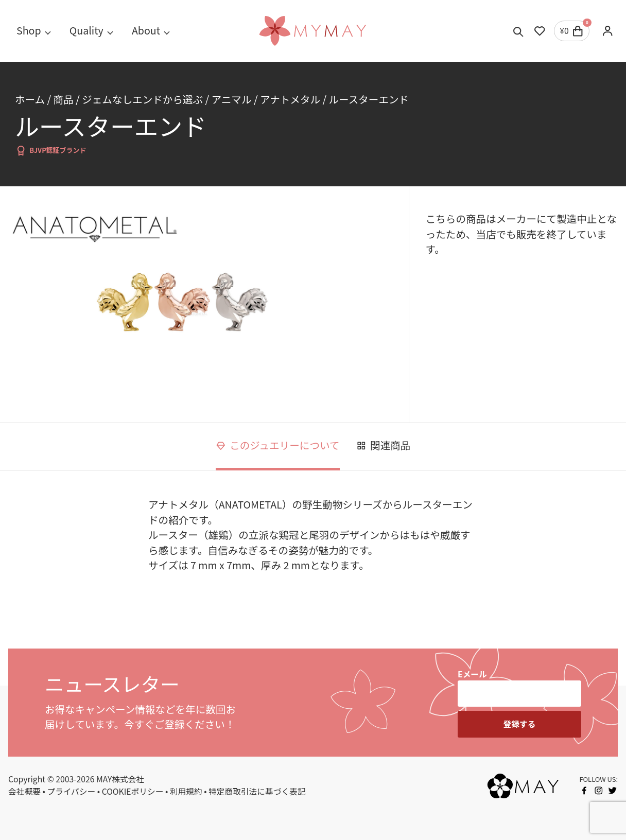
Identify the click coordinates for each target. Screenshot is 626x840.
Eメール (472, 674)
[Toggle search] (518, 31)
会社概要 (24, 791)
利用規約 (186, 791)
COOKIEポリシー (133, 791)
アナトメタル (290, 99)
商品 (64, 99)
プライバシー (71, 791)
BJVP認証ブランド (51, 151)
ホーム (30, 99)
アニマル (232, 99)
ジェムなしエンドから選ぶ (142, 99)
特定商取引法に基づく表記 (257, 791)
